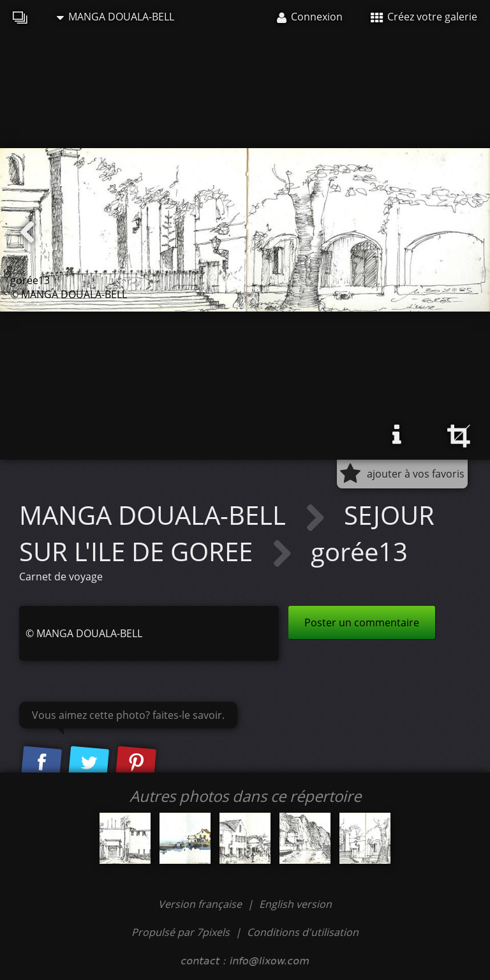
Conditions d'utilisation (303, 932)
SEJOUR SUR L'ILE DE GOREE (227, 533)
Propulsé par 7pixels (181, 932)
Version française (201, 904)
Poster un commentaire (362, 622)
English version (295, 904)
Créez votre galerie (424, 17)
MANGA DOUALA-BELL (115, 17)
